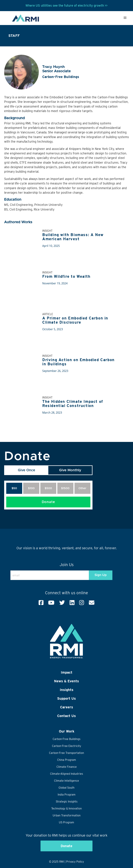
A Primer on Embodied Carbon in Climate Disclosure (75, 320)
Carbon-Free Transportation (66, 753)
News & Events (66, 681)
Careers (67, 707)
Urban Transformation (67, 815)
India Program (67, 795)
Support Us (66, 698)
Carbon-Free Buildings (66, 739)
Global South (66, 788)
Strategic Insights (67, 802)
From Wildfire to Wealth (66, 276)
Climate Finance (67, 767)
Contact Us (66, 716)
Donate (48, 502)
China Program (67, 760)
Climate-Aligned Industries (66, 774)
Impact (67, 672)
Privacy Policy (75, 862)
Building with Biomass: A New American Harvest (73, 237)
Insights (67, 690)
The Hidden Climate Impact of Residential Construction (73, 404)
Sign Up (101, 575)
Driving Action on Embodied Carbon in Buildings (78, 362)
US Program (66, 822)
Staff (14, 36)
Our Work (67, 731)
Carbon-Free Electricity (67, 746)
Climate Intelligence (66, 781)
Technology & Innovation (66, 809)
